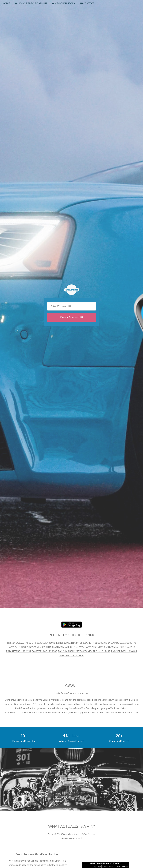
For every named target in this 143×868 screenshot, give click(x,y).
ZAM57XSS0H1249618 (46, 647)
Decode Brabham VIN (71, 317)
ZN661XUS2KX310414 (44, 643)
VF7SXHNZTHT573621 (71, 655)
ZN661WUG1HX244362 (71, 643)
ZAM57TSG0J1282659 (19, 651)
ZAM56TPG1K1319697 (97, 651)
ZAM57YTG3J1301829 (20, 647)
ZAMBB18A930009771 (124, 643)
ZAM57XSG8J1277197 (72, 647)
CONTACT (87, 3)
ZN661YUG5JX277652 (19, 643)
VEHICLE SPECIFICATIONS (31, 3)
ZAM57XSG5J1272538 (97, 647)
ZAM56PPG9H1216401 (124, 651)
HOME (6, 3)
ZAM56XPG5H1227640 (71, 651)
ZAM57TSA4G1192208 (44, 651)
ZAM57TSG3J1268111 (123, 647)
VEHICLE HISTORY (64, 3)
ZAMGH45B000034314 (97, 643)
